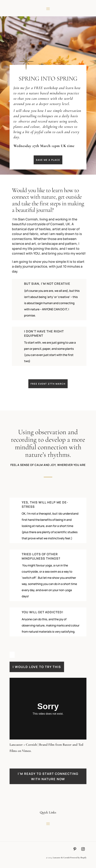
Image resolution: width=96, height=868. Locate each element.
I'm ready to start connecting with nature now (48, 776)
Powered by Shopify (78, 858)
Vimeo (26, 751)
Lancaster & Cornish (61, 858)
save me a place (48, 160)
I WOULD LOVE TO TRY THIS (37, 667)
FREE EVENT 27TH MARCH (48, 384)
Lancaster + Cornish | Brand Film (32, 745)
